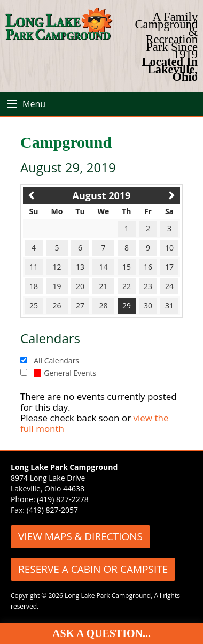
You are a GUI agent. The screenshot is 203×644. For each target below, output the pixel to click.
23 (148, 286)
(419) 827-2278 (63, 499)
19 (57, 286)
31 (169, 305)
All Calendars (56, 361)
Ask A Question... (101, 633)
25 (34, 305)
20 (80, 286)
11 (34, 267)
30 (148, 305)
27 (80, 305)
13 (80, 267)
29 (127, 305)
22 (127, 286)
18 (34, 286)
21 (103, 286)
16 (148, 267)
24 (169, 286)
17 (169, 267)
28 (103, 305)
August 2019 (102, 195)
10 (169, 248)
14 (103, 267)
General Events (65, 373)
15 (127, 267)
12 (57, 267)
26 (57, 305)
